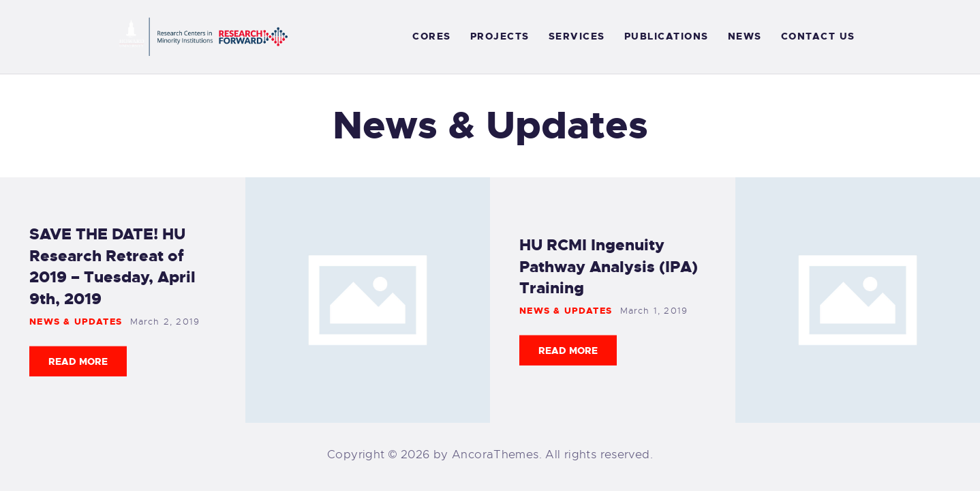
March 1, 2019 (654, 311)
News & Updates (76, 322)
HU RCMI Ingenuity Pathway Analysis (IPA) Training (609, 266)
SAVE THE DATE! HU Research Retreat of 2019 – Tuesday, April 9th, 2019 (112, 267)
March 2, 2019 (165, 322)
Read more (78, 361)
